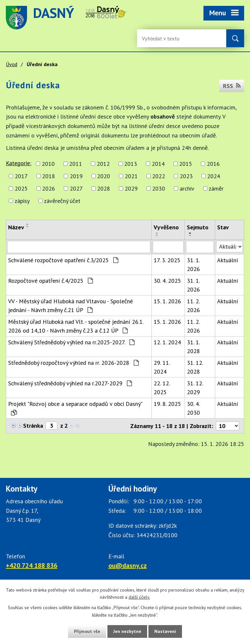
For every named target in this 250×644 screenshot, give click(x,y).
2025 (21, 188)
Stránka (33, 426)
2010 (48, 164)
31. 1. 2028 (193, 347)
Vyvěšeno (166, 227)
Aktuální (228, 260)
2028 (104, 188)
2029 (131, 188)
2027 (76, 188)
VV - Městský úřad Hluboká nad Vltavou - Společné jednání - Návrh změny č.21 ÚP (70, 306)
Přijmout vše (87, 631)
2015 (186, 164)
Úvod (12, 64)
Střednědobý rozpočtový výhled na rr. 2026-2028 (73, 363)
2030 (159, 188)
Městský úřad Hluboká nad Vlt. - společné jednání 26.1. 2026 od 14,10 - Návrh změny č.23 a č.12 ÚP (76, 326)
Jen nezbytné (127, 631)
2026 (49, 188)
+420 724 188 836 (32, 565)
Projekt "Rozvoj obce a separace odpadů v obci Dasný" (75, 408)
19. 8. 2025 (167, 404)
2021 (131, 176)
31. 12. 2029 (195, 388)
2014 (158, 164)
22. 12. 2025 (162, 388)
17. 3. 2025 (167, 260)
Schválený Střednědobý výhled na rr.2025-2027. (71, 342)
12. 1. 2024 (167, 342)
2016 (213, 164)
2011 (76, 164)
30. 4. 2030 (193, 408)
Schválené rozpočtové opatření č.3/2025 (63, 260)
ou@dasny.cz (128, 565)
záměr (216, 188)
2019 (76, 176)
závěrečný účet (62, 201)
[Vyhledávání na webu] (163, 38)
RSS (232, 86)
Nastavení (165, 631)
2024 (214, 176)
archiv (187, 188)
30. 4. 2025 (167, 281)
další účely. (139, 597)
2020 (104, 176)
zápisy (22, 201)
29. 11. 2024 (162, 367)
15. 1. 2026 (167, 301)
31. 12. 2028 (195, 367)
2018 (49, 176)
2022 (159, 176)
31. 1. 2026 (193, 265)
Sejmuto (198, 227)
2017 (21, 176)
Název (16, 227)
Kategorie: (19, 163)
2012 (103, 164)
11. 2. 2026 (193, 306)
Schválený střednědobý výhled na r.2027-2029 (70, 383)
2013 (131, 164)
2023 (186, 176)
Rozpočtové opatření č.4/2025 (50, 281)
